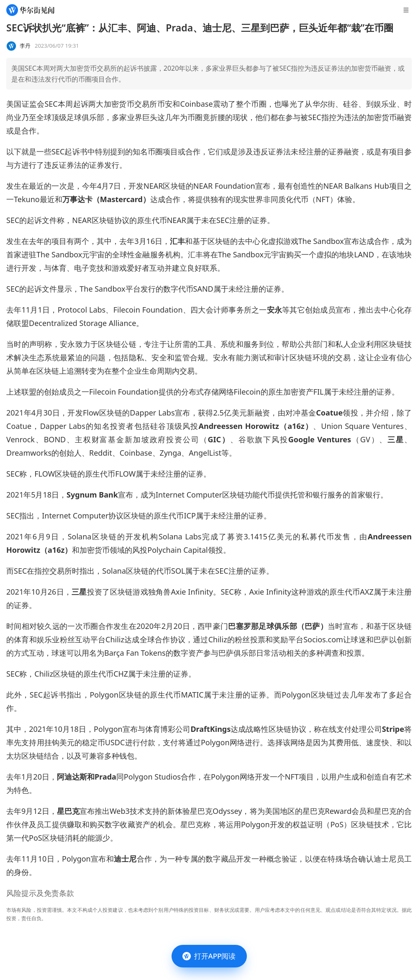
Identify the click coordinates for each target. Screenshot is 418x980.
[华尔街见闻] (30, 10)
